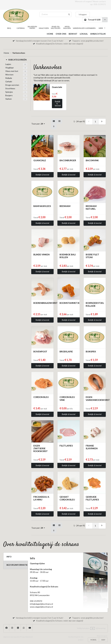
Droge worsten (12, 85)
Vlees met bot (12, 71)
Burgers (9, 95)
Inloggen (83, 14)
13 (25, 64)
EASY (103, 640)
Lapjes (8, 64)
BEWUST (73, 34)
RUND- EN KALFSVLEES (56, 27)
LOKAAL (84, 34)
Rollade (9, 78)
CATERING (21, 28)
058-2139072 (100, 4)
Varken (9, 99)
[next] (102, 122)
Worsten (9, 75)
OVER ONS (61, 34)
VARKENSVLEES (79, 28)
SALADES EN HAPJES (32, 27)
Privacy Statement (26, 637)
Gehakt (9, 81)
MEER (102, 28)
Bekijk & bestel (58, 103)
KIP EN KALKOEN (67, 27)
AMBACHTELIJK (98, 34)
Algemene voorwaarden (12, 637)
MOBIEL (94, 640)
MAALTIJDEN (44, 28)
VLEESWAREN (90, 28)
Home (6, 53)
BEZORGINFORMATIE (17, 565)
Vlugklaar (10, 68)
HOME (50, 34)
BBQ (9, 28)
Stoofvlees (10, 88)
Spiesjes (9, 92)
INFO (9, 557)
